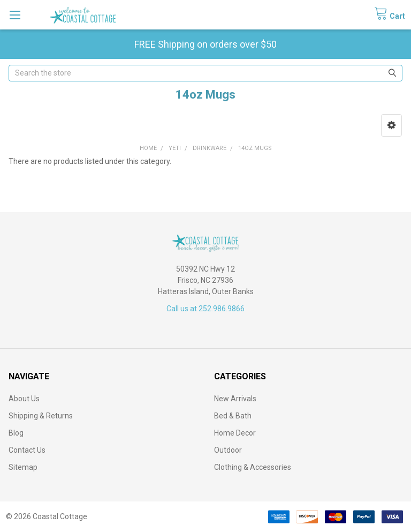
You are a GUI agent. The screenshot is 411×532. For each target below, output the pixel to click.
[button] (391, 125)
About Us (24, 399)
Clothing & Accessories (253, 467)
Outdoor (228, 450)
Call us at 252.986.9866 (205, 309)
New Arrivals (235, 399)
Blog (16, 433)
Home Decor (235, 433)
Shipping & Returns (41, 416)
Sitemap (23, 467)
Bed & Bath (233, 416)
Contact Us (27, 450)
